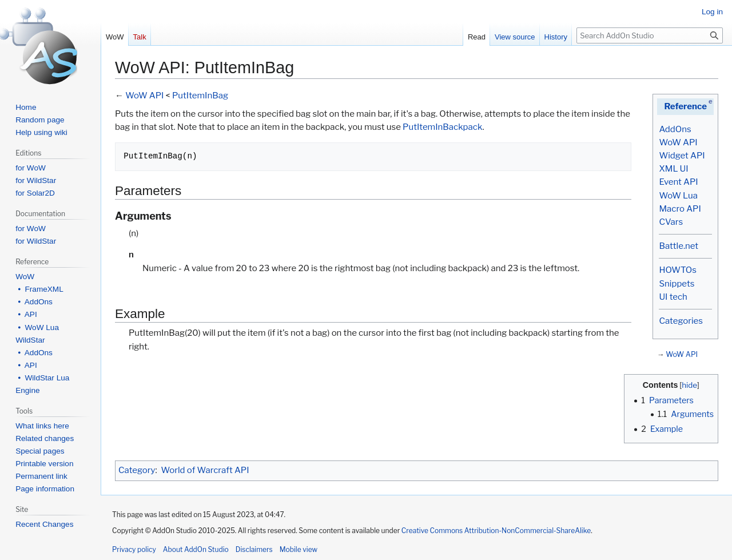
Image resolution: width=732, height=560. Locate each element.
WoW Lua (678, 196)
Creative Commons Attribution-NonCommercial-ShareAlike (496, 531)
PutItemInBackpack (442, 127)
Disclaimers (254, 549)
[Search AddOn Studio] (650, 35)
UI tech (673, 297)
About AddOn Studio (196, 549)
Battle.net (679, 246)
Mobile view (299, 549)
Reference (685, 106)
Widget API (682, 156)
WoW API (678, 142)
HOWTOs (677, 270)
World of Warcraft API (205, 470)
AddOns (675, 129)
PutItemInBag (200, 96)
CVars (671, 222)
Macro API (680, 209)
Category (137, 470)
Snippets (677, 284)
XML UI (673, 169)
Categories (681, 321)
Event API (678, 182)
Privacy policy (134, 549)
